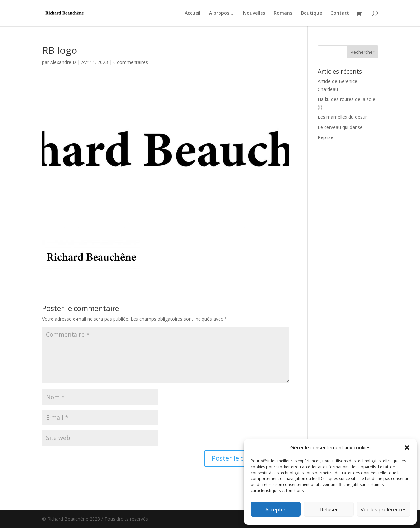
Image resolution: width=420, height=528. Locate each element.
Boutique (311, 13)
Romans (283, 13)
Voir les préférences (384, 509)
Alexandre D (63, 62)
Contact (340, 13)
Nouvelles (254, 13)
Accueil (193, 13)
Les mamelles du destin (343, 117)
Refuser (329, 509)
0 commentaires (131, 62)
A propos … (222, 13)
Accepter (276, 509)
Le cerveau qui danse (340, 127)
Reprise (325, 137)
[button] (407, 448)
